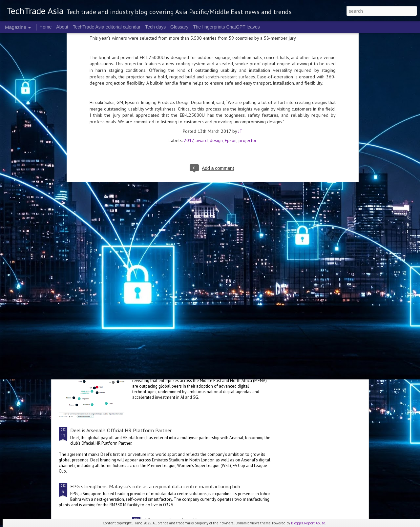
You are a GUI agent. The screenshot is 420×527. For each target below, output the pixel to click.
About (62, 27)
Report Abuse (315, 523)
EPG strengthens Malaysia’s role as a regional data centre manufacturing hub (155, 486)
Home (45, 27)
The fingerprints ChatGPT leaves (226, 27)
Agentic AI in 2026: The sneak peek (182, 241)
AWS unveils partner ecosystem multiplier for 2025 (127, 316)
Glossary (179, 27)
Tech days (155, 27)
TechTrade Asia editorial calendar (107, 27)
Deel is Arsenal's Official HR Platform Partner (121, 430)
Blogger (297, 523)
